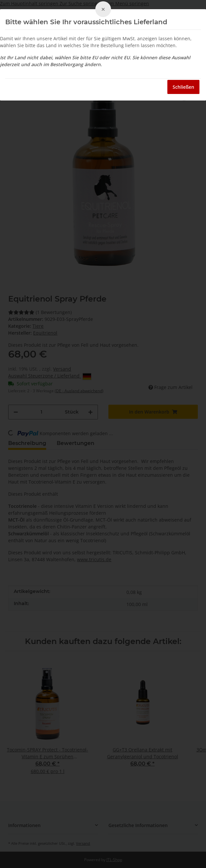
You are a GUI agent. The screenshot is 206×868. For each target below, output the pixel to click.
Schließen (183, 87)
